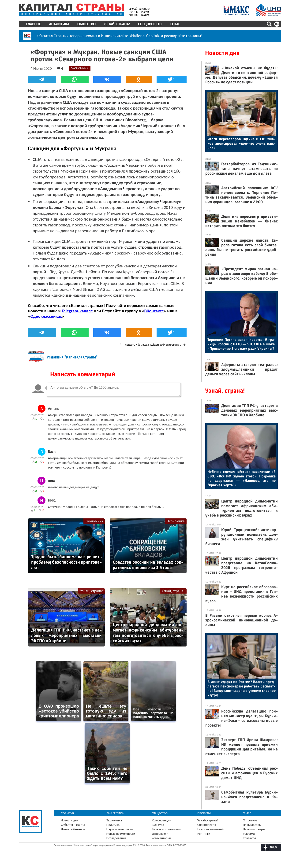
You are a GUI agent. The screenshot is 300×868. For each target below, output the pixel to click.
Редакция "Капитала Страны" (72, 357)
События (68, 813)
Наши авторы (252, 825)
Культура (158, 825)
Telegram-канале (77, 311)
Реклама (249, 834)
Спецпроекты (150, 24)
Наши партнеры (254, 829)
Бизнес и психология (166, 829)
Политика (113, 825)
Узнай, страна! (117, 24)
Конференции (162, 820)
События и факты (73, 825)
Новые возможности (121, 834)
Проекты (204, 813)
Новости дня (222, 53)
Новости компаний (210, 829)
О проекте (250, 820)
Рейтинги (204, 834)
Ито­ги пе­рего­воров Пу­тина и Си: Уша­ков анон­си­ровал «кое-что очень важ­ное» (242, 143)
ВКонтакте (154, 311)
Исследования (116, 838)
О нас (175, 24)
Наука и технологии (120, 829)
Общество (86, 24)
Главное (34, 24)
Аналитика (59, 24)
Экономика (94, 521)
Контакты (249, 838)
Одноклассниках (46, 316)
